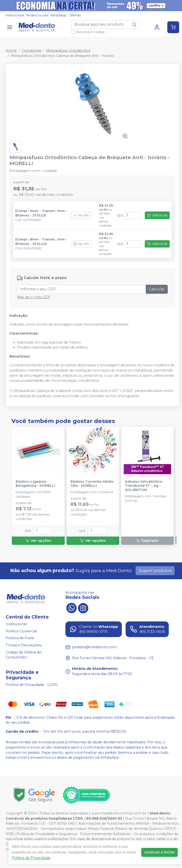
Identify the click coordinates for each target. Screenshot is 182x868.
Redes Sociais (37, 15)
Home (11, 51)
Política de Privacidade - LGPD (32, 685)
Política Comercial (21, 631)
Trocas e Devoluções (24, 645)
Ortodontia (31, 51)
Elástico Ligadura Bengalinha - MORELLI (35, 484)
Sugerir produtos (155, 571)
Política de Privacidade (31, 858)
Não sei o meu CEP (34, 297)
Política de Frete (20, 638)
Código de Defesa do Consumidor (24, 655)
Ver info (81, 215)
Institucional (15, 15)
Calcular (157, 289)
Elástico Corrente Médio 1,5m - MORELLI (92, 484)
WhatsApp (59, 15)
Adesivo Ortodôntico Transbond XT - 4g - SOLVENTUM (144, 486)
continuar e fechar (159, 852)
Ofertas (75, 15)
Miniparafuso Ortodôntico (68, 51)
